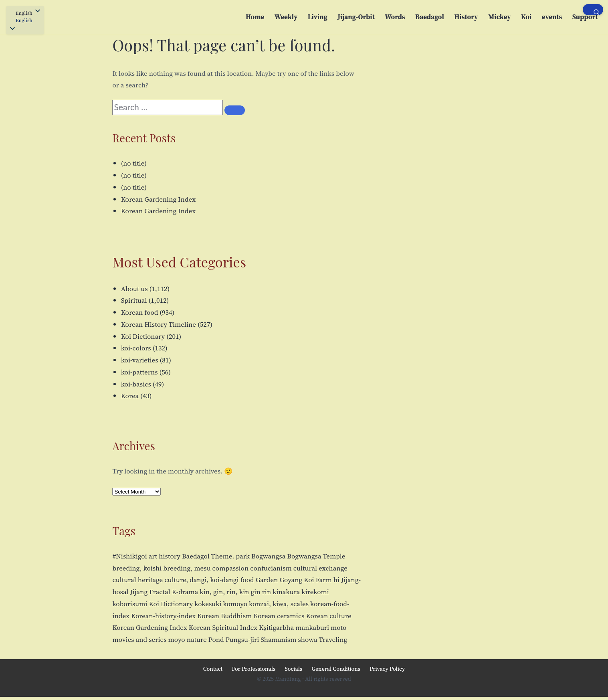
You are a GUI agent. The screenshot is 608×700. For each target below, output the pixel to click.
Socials (293, 669)
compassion (231, 568)
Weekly (286, 17)
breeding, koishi (137, 568)
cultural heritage (137, 580)
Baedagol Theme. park (216, 556)
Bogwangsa (268, 556)
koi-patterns (139, 372)
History (466, 17)
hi (336, 580)
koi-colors (136, 348)
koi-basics (136, 384)
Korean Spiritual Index (223, 627)
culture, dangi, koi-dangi (201, 580)
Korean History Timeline (159, 324)
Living (318, 17)
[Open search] (593, 10)
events (552, 17)
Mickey (500, 17)
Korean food (140, 312)
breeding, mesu (187, 568)
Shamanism (278, 639)
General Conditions (336, 669)
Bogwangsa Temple (316, 556)
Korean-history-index (163, 616)
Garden (267, 580)
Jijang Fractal (150, 592)
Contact (213, 669)
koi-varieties (140, 360)
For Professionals (254, 669)
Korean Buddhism (224, 616)
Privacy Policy (387, 669)
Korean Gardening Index (158, 199)
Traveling (333, 639)
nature (197, 639)
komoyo (235, 604)
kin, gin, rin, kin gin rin (235, 592)
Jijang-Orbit (356, 17)
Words (395, 17)
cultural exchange (320, 568)
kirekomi (315, 592)
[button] (25, 21)
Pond (216, 639)
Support (585, 17)
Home (255, 17)
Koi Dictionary (143, 336)
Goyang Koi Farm (305, 580)
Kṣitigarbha (276, 627)
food (247, 580)
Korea (130, 396)
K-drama (185, 592)
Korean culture (329, 616)
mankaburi (312, 627)
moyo (176, 639)
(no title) (134, 163)
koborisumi (130, 604)
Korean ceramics (279, 616)
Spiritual (134, 300)
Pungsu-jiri (242, 639)
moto (338, 627)
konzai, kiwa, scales (279, 604)
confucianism (271, 568)
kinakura (286, 592)
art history (165, 556)
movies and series (139, 639)
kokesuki (208, 604)
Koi (526, 17)
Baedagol (430, 17)
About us (134, 289)
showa (308, 639)
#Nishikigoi (129, 556)
